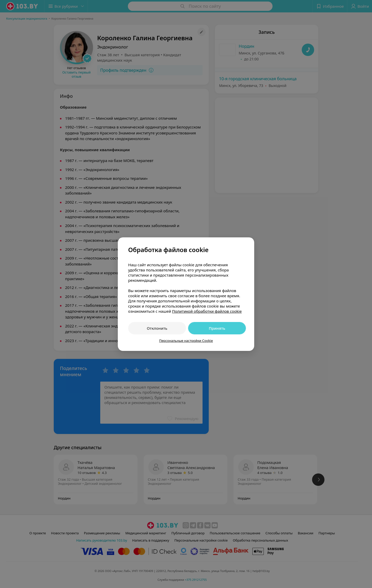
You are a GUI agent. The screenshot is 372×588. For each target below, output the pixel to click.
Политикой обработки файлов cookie (207, 311)
